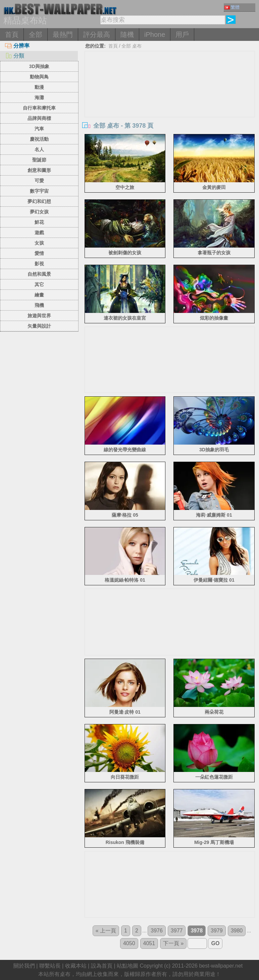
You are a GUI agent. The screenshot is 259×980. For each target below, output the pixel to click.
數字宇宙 (39, 191)
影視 (39, 264)
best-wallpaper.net (221, 966)
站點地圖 (127, 966)
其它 (39, 284)
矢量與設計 (39, 326)
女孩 (39, 243)
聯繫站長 (50, 966)
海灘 (39, 97)
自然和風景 (39, 274)
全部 (36, 35)
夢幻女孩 (39, 212)
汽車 (39, 129)
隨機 (127, 35)
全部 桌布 (132, 46)
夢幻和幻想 (39, 201)
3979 (217, 931)
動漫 (39, 87)
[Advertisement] (170, 102)
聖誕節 (39, 160)
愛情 (39, 253)
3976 (157, 931)
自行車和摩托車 (39, 108)
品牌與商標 (39, 118)
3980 (237, 931)
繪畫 (39, 295)
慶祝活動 (39, 139)
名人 (39, 149)
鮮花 (39, 222)
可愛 (39, 181)
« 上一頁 (106, 931)
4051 (149, 943)
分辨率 (17, 46)
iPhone (155, 35)
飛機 (39, 305)
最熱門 (63, 35)
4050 (129, 943)
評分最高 (97, 35)
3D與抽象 (39, 66)
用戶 (182, 35)
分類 (15, 56)
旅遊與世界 (39, 316)
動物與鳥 (39, 77)
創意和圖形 (39, 170)
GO (215, 943)
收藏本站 (76, 966)
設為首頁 (102, 966)
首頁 (12, 35)
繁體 (232, 7)
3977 (177, 931)
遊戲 (39, 233)
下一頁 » (173, 943)
